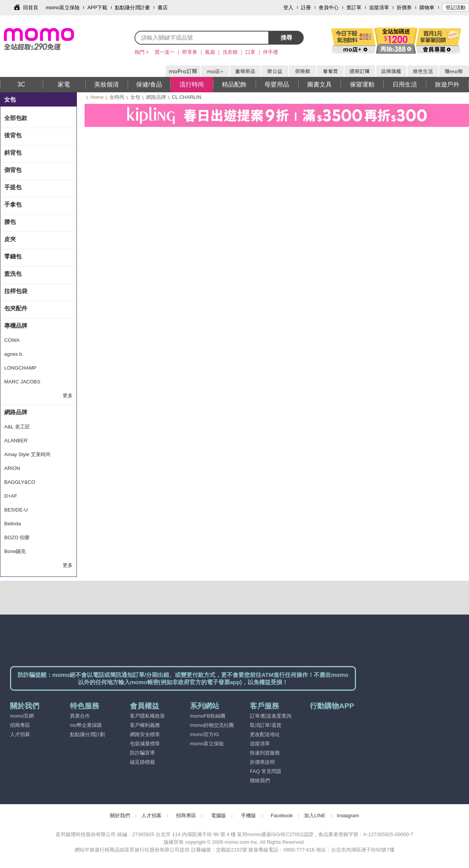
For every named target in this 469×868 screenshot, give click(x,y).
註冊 (306, 7)
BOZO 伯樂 (17, 537)
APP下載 (97, 7)
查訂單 (354, 7)
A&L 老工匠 (17, 427)
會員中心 (329, 7)
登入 (288, 7)
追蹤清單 (379, 7)
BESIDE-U (16, 510)
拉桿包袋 (16, 291)
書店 (163, 7)
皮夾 (10, 239)
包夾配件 (16, 308)
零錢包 (13, 256)
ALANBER (16, 441)
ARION (12, 468)
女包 (135, 97)
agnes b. (14, 354)
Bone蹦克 (15, 551)
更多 (68, 396)
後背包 (13, 135)
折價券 (404, 7)
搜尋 (286, 37)
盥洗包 (13, 274)
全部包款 (16, 118)
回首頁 (31, 7)
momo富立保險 (63, 7)
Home (97, 97)
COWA (12, 340)
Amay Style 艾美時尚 (27, 454)
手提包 (13, 187)
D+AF (11, 496)
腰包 (10, 222)
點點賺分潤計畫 (132, 7)
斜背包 (13, 152)
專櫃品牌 (16, 326)
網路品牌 (156, 97)
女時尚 (117, 97)
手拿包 (13, 204)
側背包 (13, 170)
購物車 (427, 7)
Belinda (12, 524)
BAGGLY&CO (20, 482)
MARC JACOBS (22, 382)
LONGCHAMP (20, 368)
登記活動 (456, 7)
